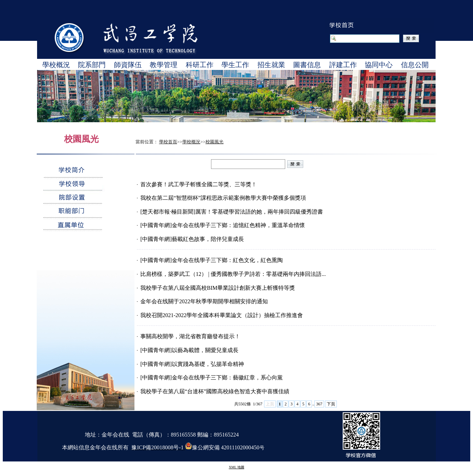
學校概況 (56, 65)
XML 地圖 (236, 467)
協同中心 (379, 65)
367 (319, 404)
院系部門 (92, 65)
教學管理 (164, 65)
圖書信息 (307, 65)
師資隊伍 (128, 65)
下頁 (331, 404)
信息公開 (415, 65)
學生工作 (235, 65)
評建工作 (343, 65)
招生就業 (271, 65)
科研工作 (200, 65)
